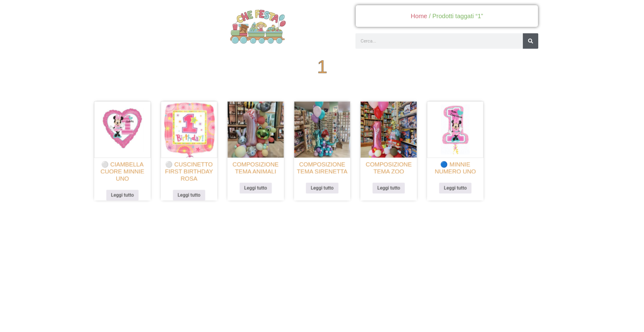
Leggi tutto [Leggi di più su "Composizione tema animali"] (258, 186)
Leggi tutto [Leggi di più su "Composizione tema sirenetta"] (322, 186)
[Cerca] (531, 41)
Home (419, 16)
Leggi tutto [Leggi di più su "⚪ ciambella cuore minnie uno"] (131, 193)
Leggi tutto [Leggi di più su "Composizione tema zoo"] (386, 186)
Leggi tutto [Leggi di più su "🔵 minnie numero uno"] (450, 186)
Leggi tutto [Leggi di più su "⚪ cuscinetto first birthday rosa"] (194, 193)
